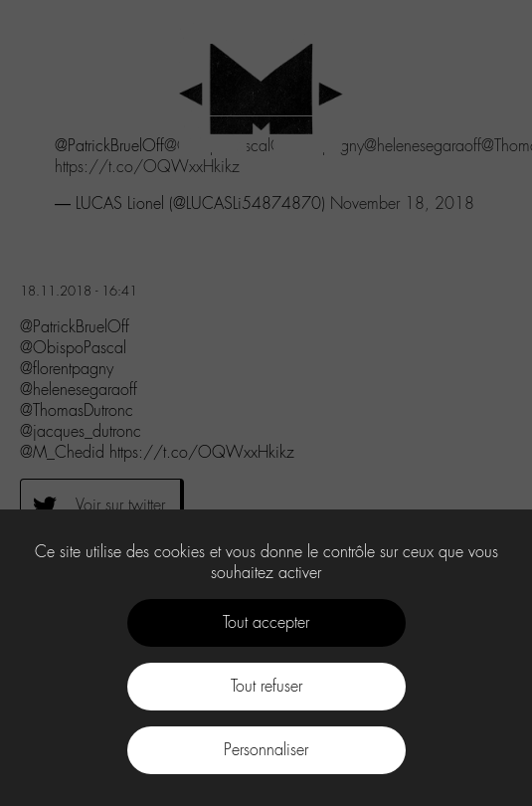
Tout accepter (266, 622)
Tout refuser (266, 686)
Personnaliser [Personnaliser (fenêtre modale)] (266, 750)
